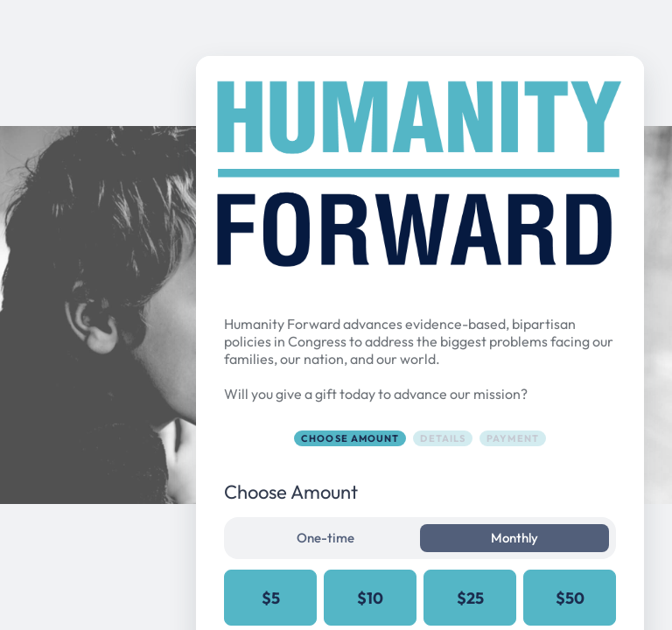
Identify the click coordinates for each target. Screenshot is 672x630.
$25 (470, 598)
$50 (570, 598)
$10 (370, 598)
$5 (271, 598)
